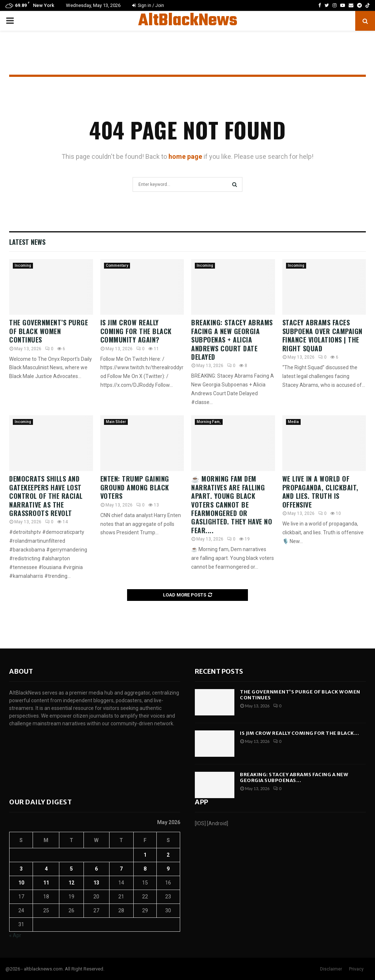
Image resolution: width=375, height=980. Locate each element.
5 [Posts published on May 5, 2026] (71, 869)
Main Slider (116, 422)
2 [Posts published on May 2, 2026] (168, 855)
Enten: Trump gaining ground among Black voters (135, 487)
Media (293, 422)
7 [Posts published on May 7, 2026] (121, 869)
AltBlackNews (188, 21)
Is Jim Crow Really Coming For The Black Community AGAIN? (136, 331)
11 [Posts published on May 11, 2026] (46, 883)
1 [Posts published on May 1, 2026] (145, 855)
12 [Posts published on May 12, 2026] (71, 883)
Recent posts (219, 671)
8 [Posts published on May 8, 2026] (145, 869)
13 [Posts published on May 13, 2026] (96, 883)
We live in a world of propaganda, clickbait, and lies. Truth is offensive (320, 491)
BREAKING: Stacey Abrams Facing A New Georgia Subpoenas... (294, 777)
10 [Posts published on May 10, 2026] (21, 883)
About (21, 671)
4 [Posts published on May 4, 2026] (46, 869)
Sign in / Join (148, 5)
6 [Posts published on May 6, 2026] (96, 869)
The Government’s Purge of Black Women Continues (49, 331)
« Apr (15, 935)
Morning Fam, (209, 422)
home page (185, 156)
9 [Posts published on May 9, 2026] (168, 869)
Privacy (356, 969)
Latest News (27, 242)
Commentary (117, 265)
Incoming (23, 265)
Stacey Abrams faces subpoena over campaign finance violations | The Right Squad (322, 335)
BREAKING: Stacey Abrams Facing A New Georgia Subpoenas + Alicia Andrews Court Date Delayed (232, 340)
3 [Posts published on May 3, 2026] (21, 869)
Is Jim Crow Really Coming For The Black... (299, 733)
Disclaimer (331, 969)
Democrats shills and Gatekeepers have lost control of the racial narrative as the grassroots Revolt (46, 496)
